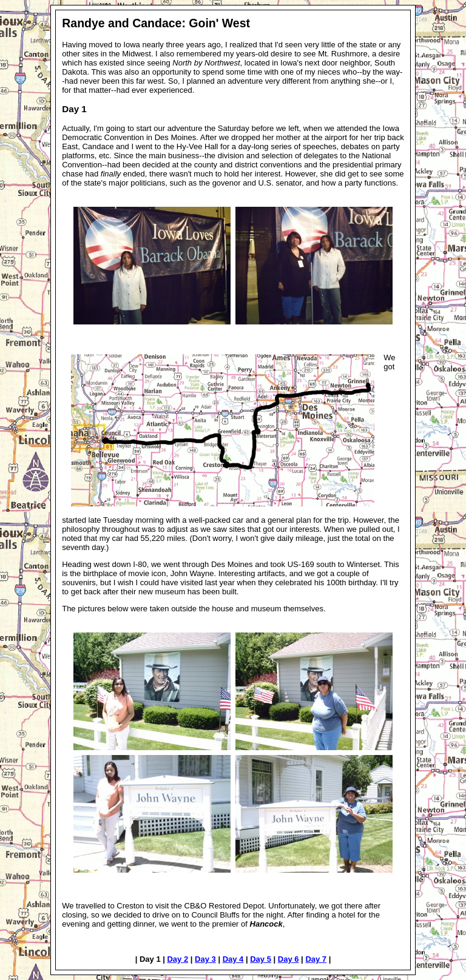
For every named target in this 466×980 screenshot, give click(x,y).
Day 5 (261, 959)
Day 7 (316, 959)
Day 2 (177, 959)
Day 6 (289, 959)
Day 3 (205, 959)
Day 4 (233, 959)
